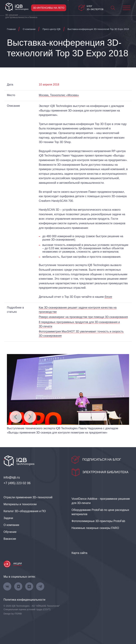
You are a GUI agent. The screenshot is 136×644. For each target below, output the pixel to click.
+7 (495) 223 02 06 (17, 483)
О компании (11, 525)
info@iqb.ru (12, 477)
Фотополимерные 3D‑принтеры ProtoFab (98, 521)
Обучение (10, 532)
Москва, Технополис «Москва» (59, 95)
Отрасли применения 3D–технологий (28, 497)
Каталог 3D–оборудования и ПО (25, 511)
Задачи (8, 518)
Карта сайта (79, 553)
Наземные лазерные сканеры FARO (95, 528)
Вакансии (10, 539)
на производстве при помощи (83, 317)
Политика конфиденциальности (24, 600)
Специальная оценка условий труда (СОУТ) (27, 609)
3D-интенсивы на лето (49, 8)
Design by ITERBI (13, 614)
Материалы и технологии (20, 504)
